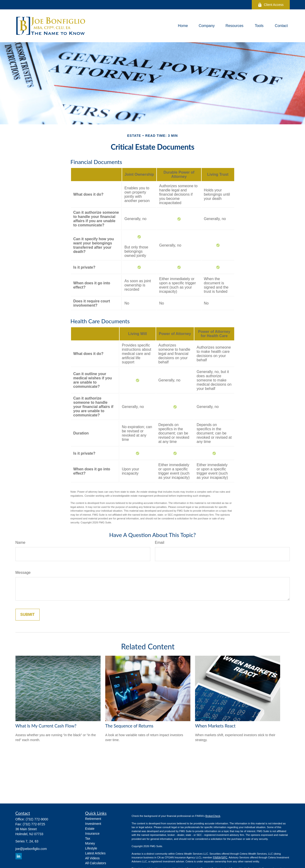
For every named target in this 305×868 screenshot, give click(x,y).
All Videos (92, 858)
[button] (183, 26)
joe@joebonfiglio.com (31, 849)
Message (23, 573)
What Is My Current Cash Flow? (46, 726)
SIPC (224, 857)
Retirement (93, 819)
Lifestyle (91, 848)
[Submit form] (28, 615)
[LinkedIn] (19, 856)
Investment (93, 824)
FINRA (217, 857)
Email (160, 542)
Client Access (271, 5)
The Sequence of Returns (129, 726)
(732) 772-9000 (37, 819)
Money (90, 843)
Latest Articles (95, 853)
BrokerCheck (213, 816)
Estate (90, 829)
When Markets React (215, 726)
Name (21, 542)
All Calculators (96, 863)
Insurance (92, 834)
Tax (88, 838)
